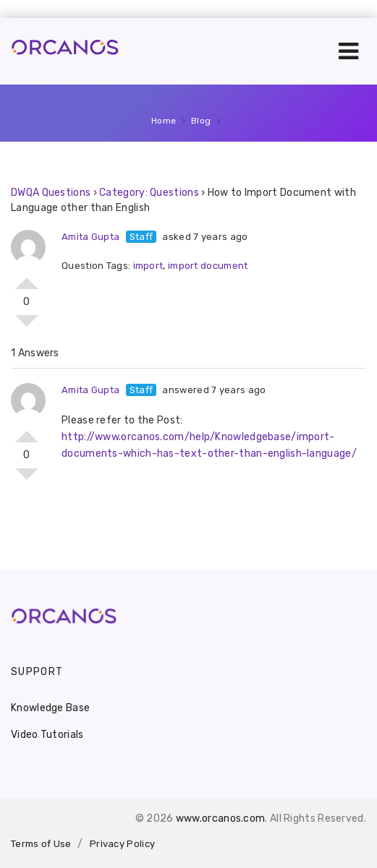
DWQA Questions (51, 193)
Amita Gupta (90, 237)
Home (164, 121)
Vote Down (27, 327)
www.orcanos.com (221, 818)
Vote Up (27, 278)
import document (208, 266)
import (148, 266)
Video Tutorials (47, 735)
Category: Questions (149, 193)
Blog (201, 121)
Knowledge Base (50, 708)
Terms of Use (41, 844)
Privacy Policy (122, 844)
